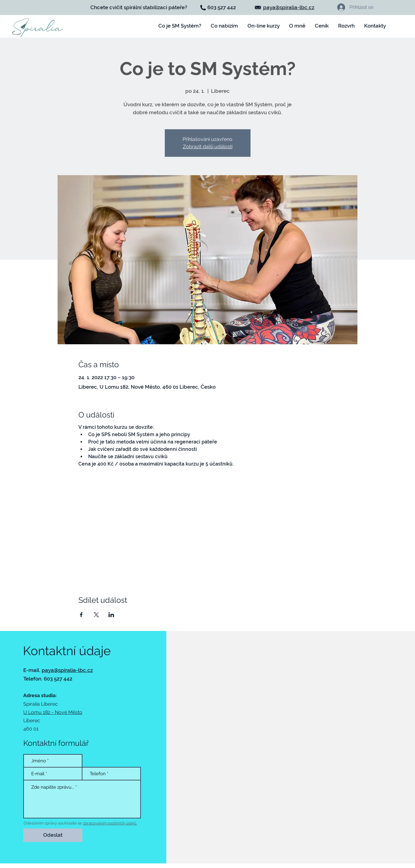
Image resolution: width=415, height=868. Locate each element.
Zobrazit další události (208, 147)
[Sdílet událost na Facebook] (81, 615)
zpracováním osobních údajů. (110, 823)
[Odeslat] (53, 835)
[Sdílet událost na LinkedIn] (111, 615)
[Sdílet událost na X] (96, 615)
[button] (264, 26)
